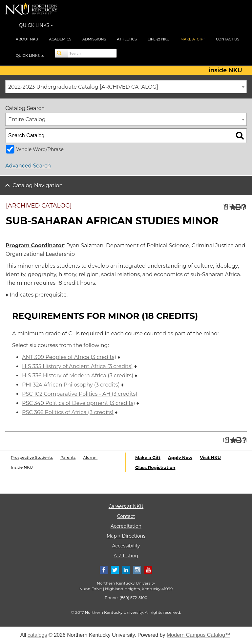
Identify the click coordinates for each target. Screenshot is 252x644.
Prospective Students (32, 457)
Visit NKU (210, 457)
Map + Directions (126, 536)
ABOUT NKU (27, 39)
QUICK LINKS (36, 25)
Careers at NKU (126, 506)
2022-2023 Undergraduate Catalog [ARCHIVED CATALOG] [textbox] (83, 87)
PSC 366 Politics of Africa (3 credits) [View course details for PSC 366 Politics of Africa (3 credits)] (68, 412)
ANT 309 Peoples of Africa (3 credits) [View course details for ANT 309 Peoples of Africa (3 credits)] (69, 357)
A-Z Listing (126, 556)
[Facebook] (104, 569)
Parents (68, 457)
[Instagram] (137, 569)
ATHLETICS (127, 39)
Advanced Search (28, 166)
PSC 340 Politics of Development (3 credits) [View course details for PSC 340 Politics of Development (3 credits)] (79, 403)
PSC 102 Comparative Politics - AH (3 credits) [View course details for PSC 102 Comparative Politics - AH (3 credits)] (80, 394)
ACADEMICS (60, 39)
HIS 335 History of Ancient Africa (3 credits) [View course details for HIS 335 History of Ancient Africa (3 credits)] (77, 366)
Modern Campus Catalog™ (199, 635)
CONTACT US (228, 39)
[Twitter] (115, 569)
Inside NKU (22, 467)
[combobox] (126, 87)
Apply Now (180, 457)
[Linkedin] (126, 569)
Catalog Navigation (38, 185)
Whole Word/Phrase (40, 149)
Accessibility (126, 546)
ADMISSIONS (94, 39)
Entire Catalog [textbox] (27, 119)
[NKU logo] (31, 10)
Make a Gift (148, 457)
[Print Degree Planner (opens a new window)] (225, 207)
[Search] (62, 53)
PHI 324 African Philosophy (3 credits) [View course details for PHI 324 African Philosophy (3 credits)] (71, 385)
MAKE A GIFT (193, 39)
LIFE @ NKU (159, 39)
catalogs (37, 635)
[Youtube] (148, 569)
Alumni (90, 457)
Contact (126, 516)
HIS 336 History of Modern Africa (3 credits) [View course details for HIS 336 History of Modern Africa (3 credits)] (78, 376)
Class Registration (155, 467)
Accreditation (126, 526)
